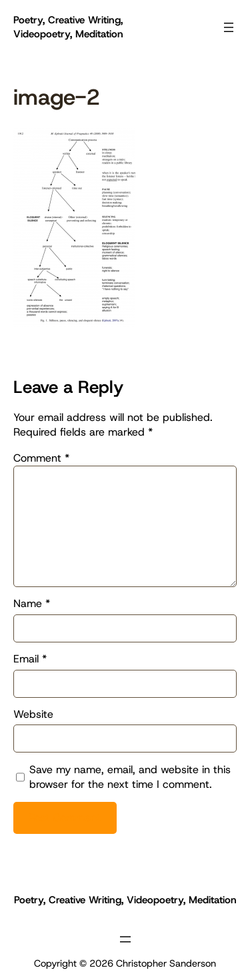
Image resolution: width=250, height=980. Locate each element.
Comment (41, 458)
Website (33, 714)
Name (32, 603)
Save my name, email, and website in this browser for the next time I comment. (130, 777)
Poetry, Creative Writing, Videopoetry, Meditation (68, 27)
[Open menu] (229, 27)
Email (30, 659)
